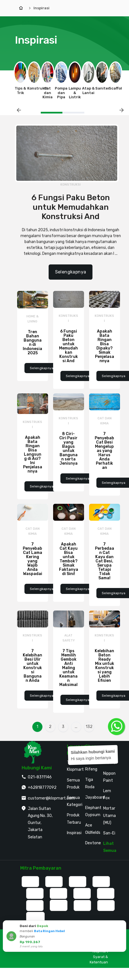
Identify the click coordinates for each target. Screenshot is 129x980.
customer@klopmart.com (51, 798)
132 (89, 727)
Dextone (93, 843)
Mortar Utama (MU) (109, 815)
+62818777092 (42, 788)
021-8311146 (40, 777)
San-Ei (109, 833)
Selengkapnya (71, 272)
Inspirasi (41, 8)
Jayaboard (95, 797)
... (76, 727)
